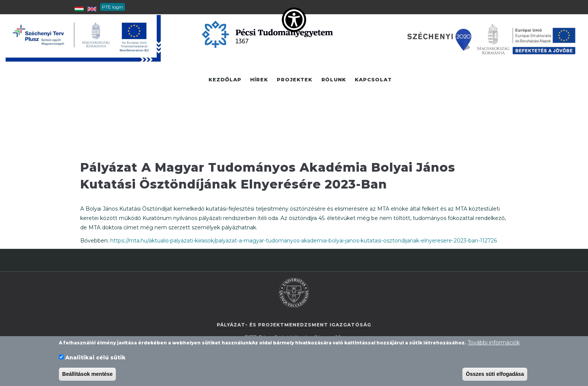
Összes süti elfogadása (495, 374)
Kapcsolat (374, 80)
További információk (494, 343)
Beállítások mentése (88, 374)
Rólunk (334, 80)
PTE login (112, 7)
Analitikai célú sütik (95, 358)
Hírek (259, 80)
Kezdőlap (224, 80)
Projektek (295, 80)
